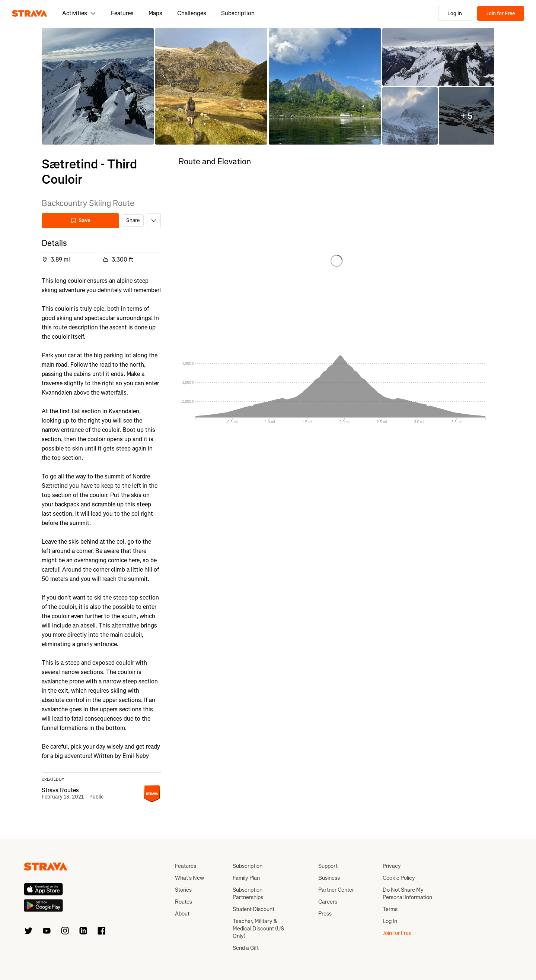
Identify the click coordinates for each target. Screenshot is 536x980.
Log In (455, 14)
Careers (328, 902)
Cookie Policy (399, 878)
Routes (184, 902)
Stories (183, 890)
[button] (98, 86)
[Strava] (30, 13)
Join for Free (501, 14)
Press (325, 914)
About (182, 914)
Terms (390, 909)
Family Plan (246, 878)
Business (329, 878)
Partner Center (336, 890)
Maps (155, 13)
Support (328, 866)
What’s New (189, 878)
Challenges (192, 13)
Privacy (392, 866)
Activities (79, 13)
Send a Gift (246, 948)
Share (133, 220)
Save (80, 220)
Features (122, 13)
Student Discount (253, 909)
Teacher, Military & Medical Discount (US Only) (258, 929)
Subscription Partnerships (248, 894)
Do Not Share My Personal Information (407, 894)
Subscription (238, 13)
